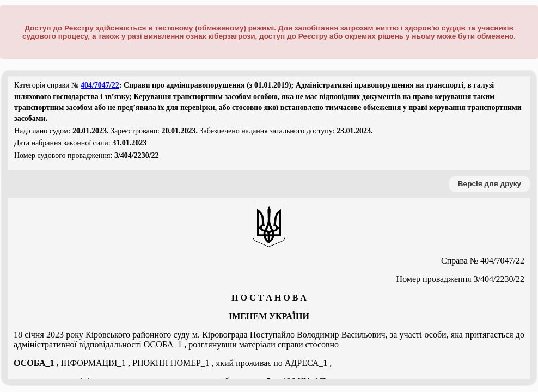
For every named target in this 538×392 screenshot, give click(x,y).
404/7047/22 (100, 85)
